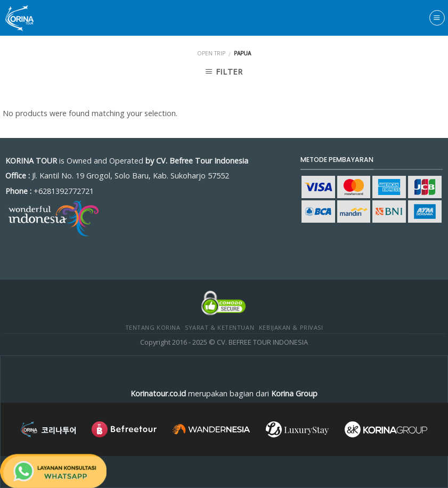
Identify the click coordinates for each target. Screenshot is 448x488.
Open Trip (211, 53)
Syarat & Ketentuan (219, 327)
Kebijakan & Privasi (291, 327)
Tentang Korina (153, 327)
